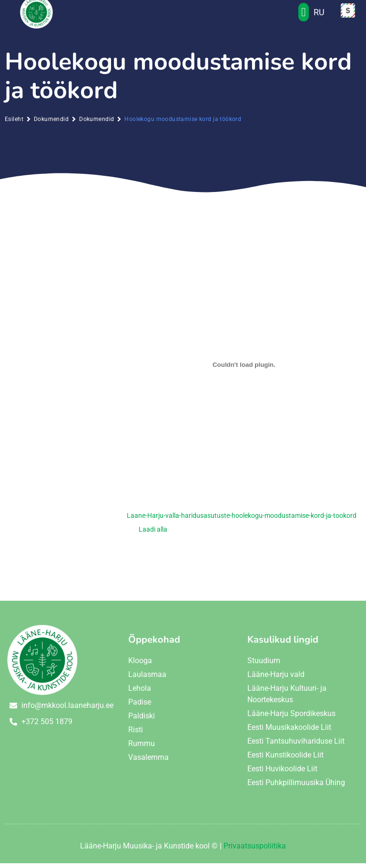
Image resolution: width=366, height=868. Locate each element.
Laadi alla (153, 534)
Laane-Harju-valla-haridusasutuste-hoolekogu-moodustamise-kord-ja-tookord (242, 520)
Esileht (14, 124)
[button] (304, 17)
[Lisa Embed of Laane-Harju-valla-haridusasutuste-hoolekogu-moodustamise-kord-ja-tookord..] (244, 369)
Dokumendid (51, 124)
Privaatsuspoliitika (255, 851)
